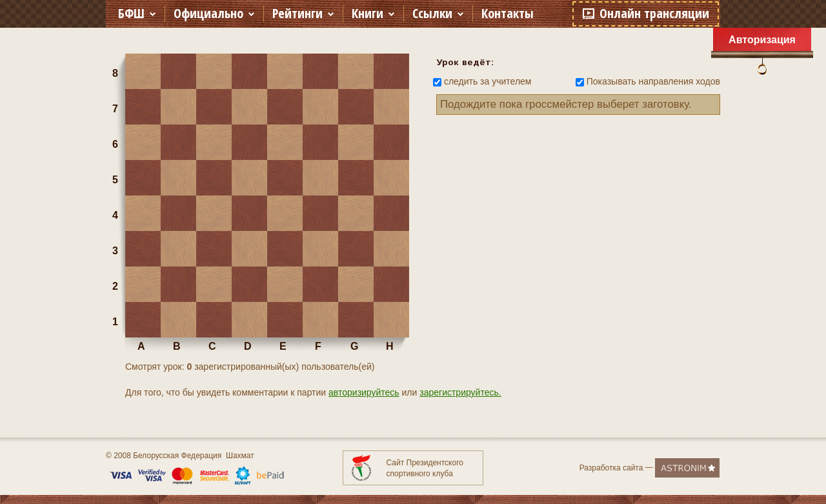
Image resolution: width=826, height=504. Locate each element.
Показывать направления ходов (653, 81)
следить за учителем (488, 81)
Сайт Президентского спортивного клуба (425, 468)
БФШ (131, 13)
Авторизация (762, 40)
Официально (208, 13)
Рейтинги (297, 13)
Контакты (508, 13)
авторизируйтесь (364, 392)
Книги (368, 13)
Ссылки (432, 13)
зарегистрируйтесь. (460, 392)
